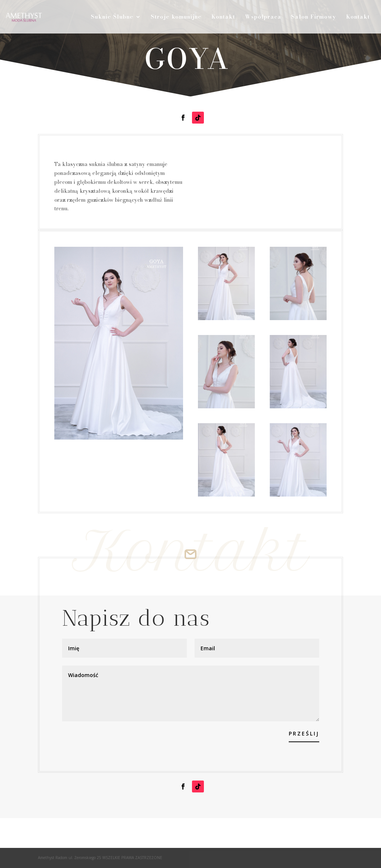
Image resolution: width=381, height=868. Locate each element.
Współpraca (263, 17)
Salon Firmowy (314, 17)
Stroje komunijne (176, 17)
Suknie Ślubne (112, 17)
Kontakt (223, 17)
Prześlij (304, 733)
